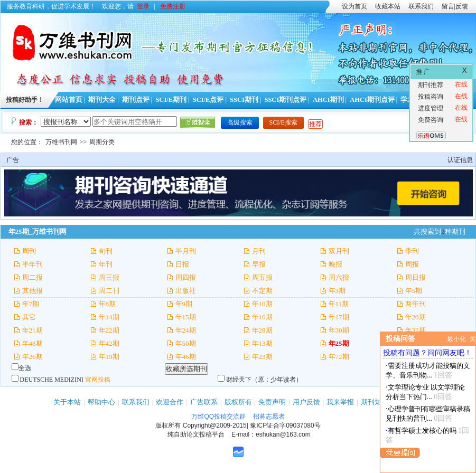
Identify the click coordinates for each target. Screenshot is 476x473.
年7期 (31, 304)
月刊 (259, 251)
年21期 (32, 330)
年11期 (339, 304)
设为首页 (354, 6)
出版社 (186, 291)
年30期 (339, 330)
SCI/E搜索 (283, 122)
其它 (29, 317)
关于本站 (67, 402)
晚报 (335, 264)
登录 (143, 6)
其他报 (32, 291)
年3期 (337, 291)
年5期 (414, 291)
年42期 (109, 343)
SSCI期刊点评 (285, 100)
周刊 (29, 251)
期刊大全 (102, 100)
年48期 (32, 343)
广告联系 (204, 402)
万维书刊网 (61, 142)
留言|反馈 (455, 6)
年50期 (186, 343)
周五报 (262, 277)
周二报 (32, 277)
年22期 (109, 330)
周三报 (109, 277)
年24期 (186, 330)
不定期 (262, 291)
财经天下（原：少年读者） (264, 380)
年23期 (262, 357)
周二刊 (109, 291)
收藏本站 (388, 6)
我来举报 (340, 402)
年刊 (106, 264)
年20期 (416, 317)
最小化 (456, 339)
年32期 (416, 330)
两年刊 (416, 304)
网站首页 (69, 100)
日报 (182, 264)
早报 (259, 264)
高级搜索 (240, 122)
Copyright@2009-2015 (215, 425)
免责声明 (272, 402)
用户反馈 (306, 402)
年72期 (339, 357)
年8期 (108, 304)
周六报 (339, 277)
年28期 (262, 330)
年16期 (262, 317)
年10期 (262, 304)
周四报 (186, 277)
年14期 (109, 317)
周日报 (416, 277)
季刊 (412, 251)
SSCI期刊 (244, 100)
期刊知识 (375, 402)
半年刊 (32, 264)
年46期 (186, 357)
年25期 (339, 343)
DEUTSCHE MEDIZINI (52, 380)
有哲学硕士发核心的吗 (422, 431)
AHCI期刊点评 (372, 100)
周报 (412, 264)
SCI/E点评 (208, 100)
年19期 (109, 357)
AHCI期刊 (328, 100)
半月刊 (186, 251)
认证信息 (460, 160)
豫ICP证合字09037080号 (285, 425)
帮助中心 (101, 402)
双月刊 (339, 251)
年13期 (262, 343)
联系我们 (421, 6)
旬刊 (106, 251)
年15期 (186, 317)
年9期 (184, 304)
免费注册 (173, 6)
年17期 (339, 317)
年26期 (32, 357)
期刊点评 (136, 100)
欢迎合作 (170, 402)
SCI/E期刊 (171, 100)
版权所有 (238, 402)
